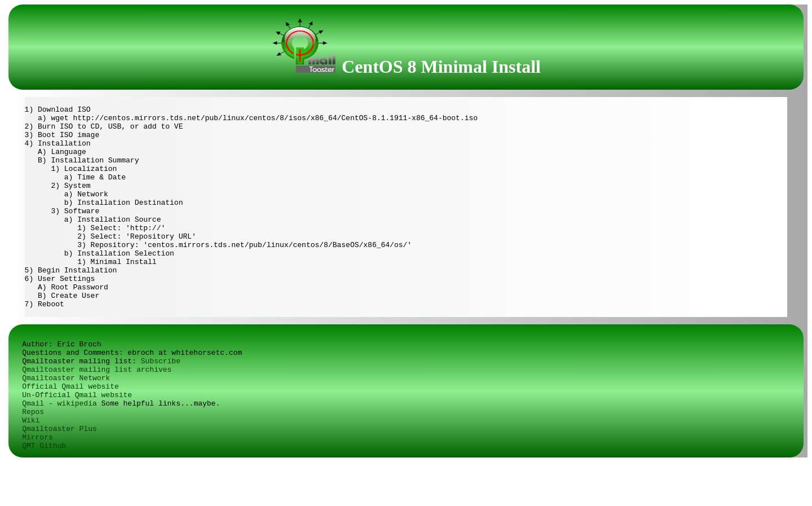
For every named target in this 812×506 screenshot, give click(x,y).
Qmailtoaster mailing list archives (97, 414)
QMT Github (44, 490)
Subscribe (161, 405)
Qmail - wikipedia (59, 448)
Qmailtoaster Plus (59, 473)
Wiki (31, 465)
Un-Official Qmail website (77, 439)
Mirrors (37, 481)
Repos (33, 456)
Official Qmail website (70, 431)
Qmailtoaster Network (66, 422)
